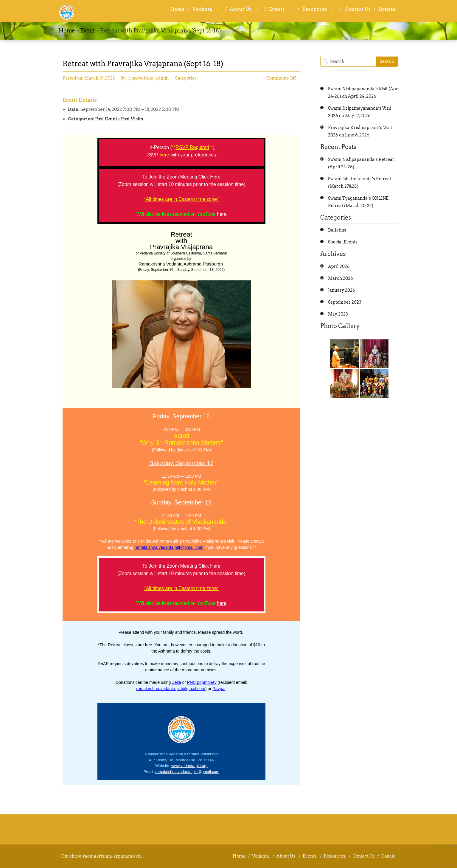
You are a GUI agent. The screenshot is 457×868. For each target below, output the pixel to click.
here (222, 214)
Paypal (219, 689)
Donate (387, 9)
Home (177, 9)
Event (88, 31)
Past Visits (132, 119)
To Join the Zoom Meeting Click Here (181, 177)
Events (277, 9)
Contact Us (358, 9)
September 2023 (345, 302)
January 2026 (342, 290)
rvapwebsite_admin (149, 78)
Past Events (107, 119)
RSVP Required (192, 147)
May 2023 (338, 314)
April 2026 (339, 266)
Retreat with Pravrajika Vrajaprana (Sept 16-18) (143, 64)
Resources (315, 9)
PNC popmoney (202, 682)
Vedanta (202, 9)
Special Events (343, 242)
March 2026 (341, 278)
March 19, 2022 (100, 78)
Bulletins (337, 230)
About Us (241, 9)
